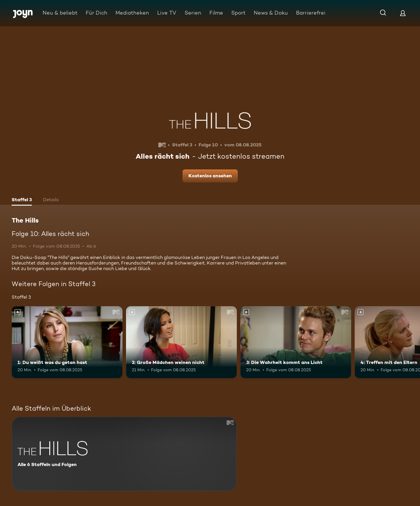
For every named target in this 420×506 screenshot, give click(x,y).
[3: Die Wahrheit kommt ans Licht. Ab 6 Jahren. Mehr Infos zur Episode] (296, 342)
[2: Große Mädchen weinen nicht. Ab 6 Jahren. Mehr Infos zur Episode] (181, 342)
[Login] (403, 13)
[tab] (22, 200)
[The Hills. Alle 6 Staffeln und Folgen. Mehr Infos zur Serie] (124, 454)
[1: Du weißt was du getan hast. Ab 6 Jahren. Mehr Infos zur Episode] (67, 342)
